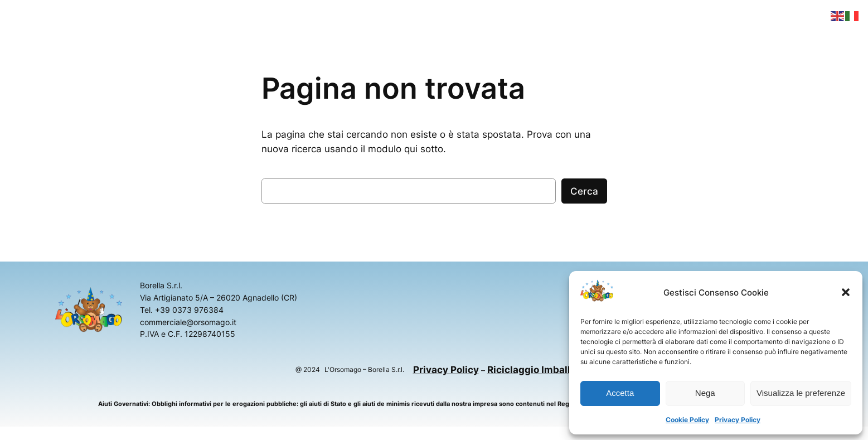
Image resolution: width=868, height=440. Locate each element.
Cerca (584, 191)
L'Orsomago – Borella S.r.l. (364, 369)
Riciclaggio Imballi (530, 370)
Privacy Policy (738, 420)
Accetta (620, 393)
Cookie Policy (687, 420)
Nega (705, 393)
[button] (846, 292)
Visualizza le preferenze (801, 393)
